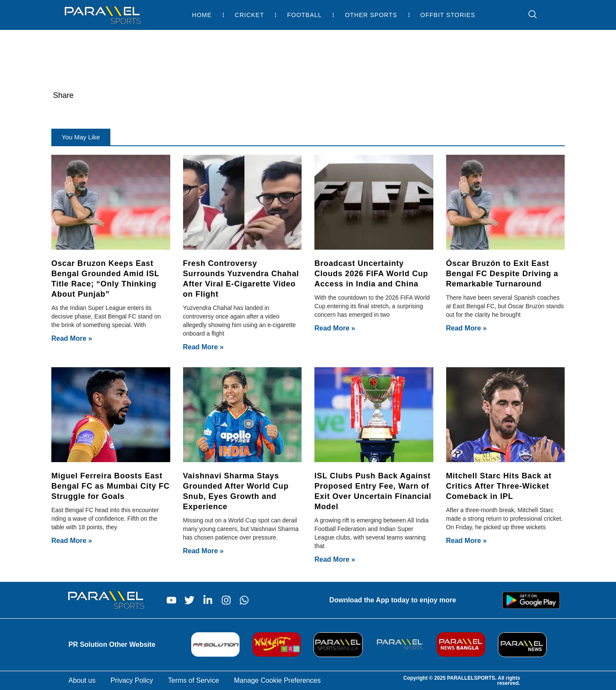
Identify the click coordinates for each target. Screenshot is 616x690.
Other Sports (371, 15)
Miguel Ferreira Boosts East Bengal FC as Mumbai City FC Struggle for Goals (111, 486)
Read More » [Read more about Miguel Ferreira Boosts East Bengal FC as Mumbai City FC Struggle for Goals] (72, 541)
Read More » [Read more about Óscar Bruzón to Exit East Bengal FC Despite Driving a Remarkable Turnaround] (466, 328)
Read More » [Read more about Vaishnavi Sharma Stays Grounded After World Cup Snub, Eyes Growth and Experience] (203, 551)
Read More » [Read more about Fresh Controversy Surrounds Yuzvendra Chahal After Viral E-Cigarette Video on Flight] (203, 347)
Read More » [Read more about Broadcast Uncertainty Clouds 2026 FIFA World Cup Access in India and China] (335, 328)
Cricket (249, 15)
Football (304, 15)
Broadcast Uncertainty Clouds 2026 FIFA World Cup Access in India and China (371, 274)
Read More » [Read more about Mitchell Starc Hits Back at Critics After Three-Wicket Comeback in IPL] (466, 541)
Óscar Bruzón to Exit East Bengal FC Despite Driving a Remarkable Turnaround (502, 274)
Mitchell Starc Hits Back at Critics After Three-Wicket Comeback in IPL (499, 486)
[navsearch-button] (528, 15)
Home (202, 15)
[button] (81, 137)
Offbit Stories (448, 15)
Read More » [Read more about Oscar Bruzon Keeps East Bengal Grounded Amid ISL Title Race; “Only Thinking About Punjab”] (72, 338)
